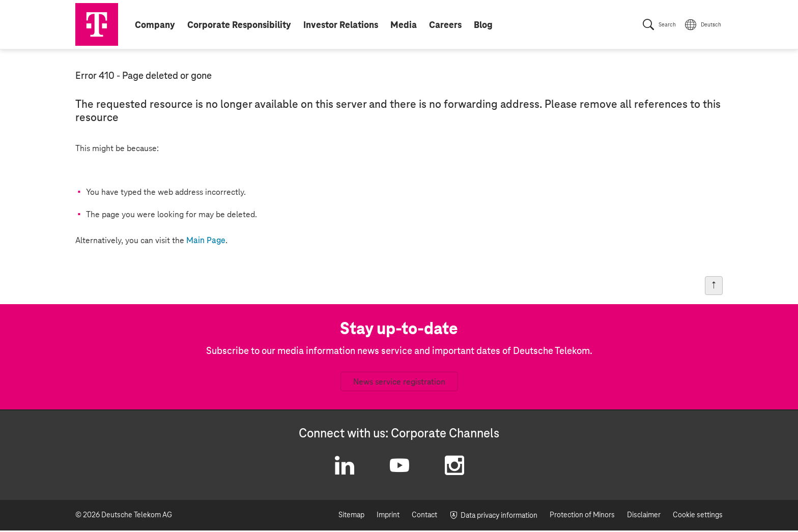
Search (667, 25)
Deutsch (711, 25)
